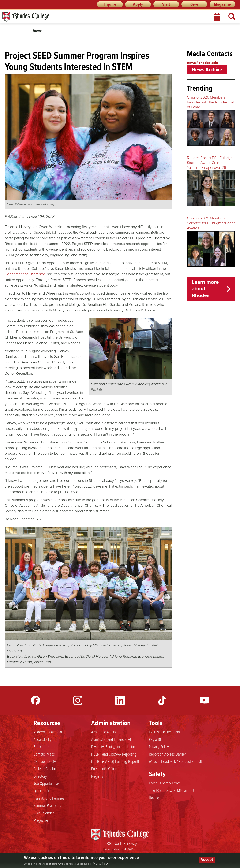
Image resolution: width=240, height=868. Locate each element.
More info (100, 864)
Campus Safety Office (165, 783)
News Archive (207, 70)
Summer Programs (47, 805)
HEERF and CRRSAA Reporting (114, 754)
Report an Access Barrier (167, 754)
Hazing (154, 798)
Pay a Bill (156, 739)
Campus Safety (45, 761)
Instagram (78, 700)
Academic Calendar (48, 732)
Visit (166, 4)
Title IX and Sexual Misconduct (171, 790)
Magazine (222, 4)
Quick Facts (42, 791)
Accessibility (42, 739)
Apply (138, 4)
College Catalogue (47, 769)
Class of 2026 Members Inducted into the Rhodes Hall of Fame (211, 102)
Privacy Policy (159, 747)
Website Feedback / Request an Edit (175, 761)
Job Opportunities (47, 783)
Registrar (98, 776)
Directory (40, 776)
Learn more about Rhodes (205, 289)
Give (194, 4)
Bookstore (41, 747)
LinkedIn (120, 700)
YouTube (204, 700)
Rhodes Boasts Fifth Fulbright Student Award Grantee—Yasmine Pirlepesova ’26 (210, 163)
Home (37, 31)
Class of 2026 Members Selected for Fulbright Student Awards (211, 223)
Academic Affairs (104, 732)
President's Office (104, 769)
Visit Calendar (44, 813)
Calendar (217, 17)
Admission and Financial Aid (112, 739)
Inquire (110, 4)
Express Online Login (164, 732)
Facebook (36, 700)
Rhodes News (47, 17)
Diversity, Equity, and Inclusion (113, 747)
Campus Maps (44, 754)
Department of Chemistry (25, 274)
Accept (207, 859)
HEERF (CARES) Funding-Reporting (117, 761)
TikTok (162, 700)
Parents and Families (49, 798)
